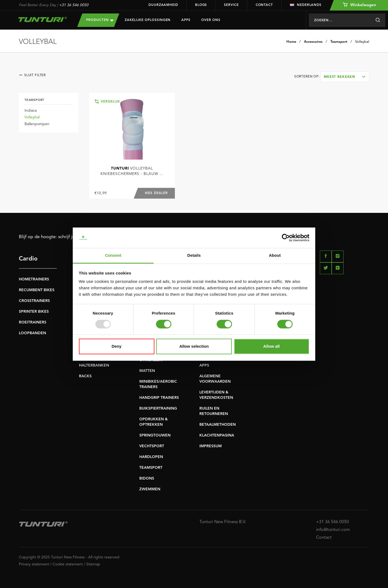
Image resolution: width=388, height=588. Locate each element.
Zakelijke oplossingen (148, 20)
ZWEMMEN (150, 489)
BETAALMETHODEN (218, 425)
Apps (186, 20)
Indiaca (31, 111)
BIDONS (147, 478)
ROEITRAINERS (33, 322)
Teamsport (339, 42)
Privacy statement (34, 564)
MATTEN (147, 371)
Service (231, 5)
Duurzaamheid (163, 5)
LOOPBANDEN (32, 333)
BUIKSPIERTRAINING (158, 409)
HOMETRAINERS (34, 279)
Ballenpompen (37, 124)
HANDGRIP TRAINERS (159, 398)
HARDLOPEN (151, 457)
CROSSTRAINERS (34, 301)
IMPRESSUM (211, 446)
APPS (204, 365)
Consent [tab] (113, 256)
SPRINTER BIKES (34, 312)
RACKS (85, 376)
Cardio (28, 259)
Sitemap (93, 564)
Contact (264, 5)
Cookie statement (68, 564)
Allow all (271, 346)
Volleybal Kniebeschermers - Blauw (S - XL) (132, 172)
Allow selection (194, 346)
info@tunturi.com (333, 530)
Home (291, 42)
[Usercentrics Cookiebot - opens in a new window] (286, 238)
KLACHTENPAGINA (217, 435)
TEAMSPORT (151, 468)
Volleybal (362, 42)
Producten (100, 20)
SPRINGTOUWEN (155, 435)
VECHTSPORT (152, 446)
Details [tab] (194, 256)
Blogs (201, 5)
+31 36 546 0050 (74, 5)
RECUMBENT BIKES (37, 290)
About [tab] (275, 256)
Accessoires (313, 42)
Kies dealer (156, 193)
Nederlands (306, 5)
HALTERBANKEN (94, 365)
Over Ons (211, 20)
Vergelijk (107, 101)
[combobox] (345, 77)
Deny (117, 346)
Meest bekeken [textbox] (339, 77)
